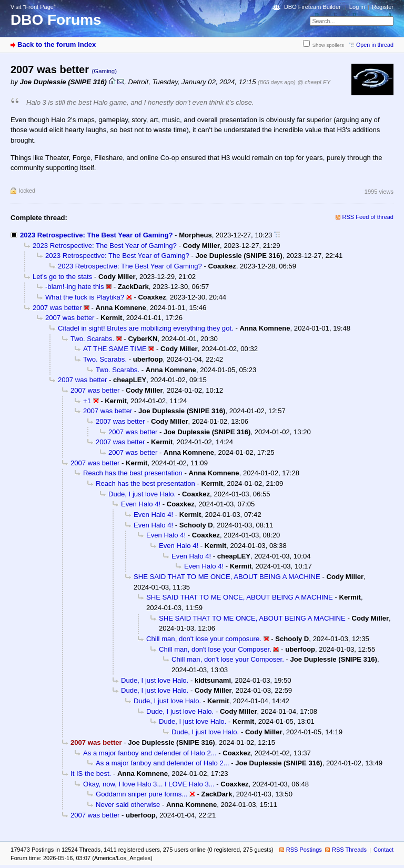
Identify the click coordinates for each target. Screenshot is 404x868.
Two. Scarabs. (92, 339)
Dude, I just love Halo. (142, 494)
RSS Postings (304, 850)
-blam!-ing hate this (74, 287)
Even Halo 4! (141, 504)
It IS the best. (91, 774)
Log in (357, 7)
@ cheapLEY (314, 82)
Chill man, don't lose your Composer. (215, 649)
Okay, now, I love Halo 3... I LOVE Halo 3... (149, 784)
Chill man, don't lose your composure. (204, 639)
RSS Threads (349, 850)
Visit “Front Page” (33, 7)
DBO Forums (56, 20)
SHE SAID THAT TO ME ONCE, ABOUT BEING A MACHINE (227, 577)
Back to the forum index (57, 44)
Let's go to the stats (62, 277)
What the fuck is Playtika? (85, 297)
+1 (87, 401)
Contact (383, 850)
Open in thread (375, 45)
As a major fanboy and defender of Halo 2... (150, 753)
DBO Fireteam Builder (312, 7)
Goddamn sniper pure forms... (142, 794)
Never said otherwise (128, 805)
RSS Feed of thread (368, 217)
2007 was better (57, 308)
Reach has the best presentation (133, 473)
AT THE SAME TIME (115, 349)
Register (383, 7)
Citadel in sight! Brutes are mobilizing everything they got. (146, 328)
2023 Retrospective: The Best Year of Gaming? (96, 235)
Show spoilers (328, 45)
